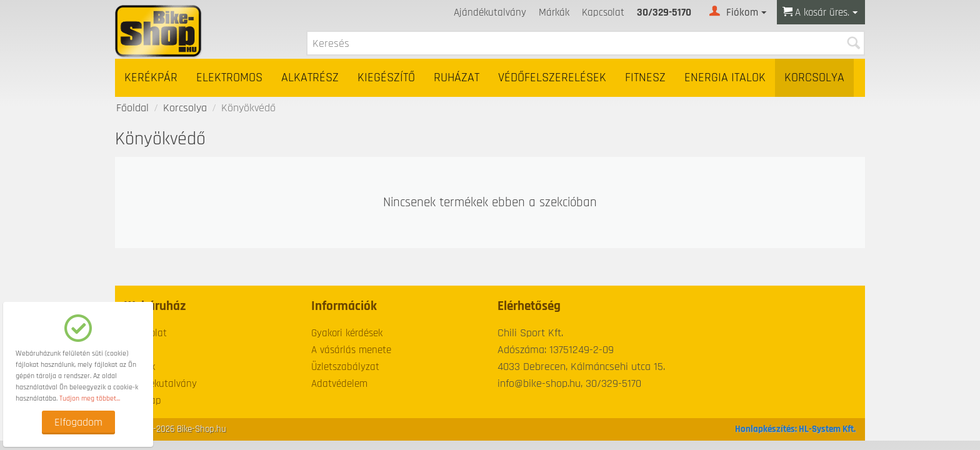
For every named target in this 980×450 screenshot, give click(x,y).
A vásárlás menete (351, 350)
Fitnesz (645, 78)
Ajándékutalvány (490, 12)
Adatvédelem (339, 384)
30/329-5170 (664, 12)
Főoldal (132, 108)
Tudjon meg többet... (90, 398)
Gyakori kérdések (347, 333)
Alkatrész (310, 78)
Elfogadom (78, 422)
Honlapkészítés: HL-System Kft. (795, 429)
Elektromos (229, 78)
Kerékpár (151, 78)
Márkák (554, 12)
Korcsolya (814, 78)
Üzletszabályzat (345, 367)
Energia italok (725, 78)
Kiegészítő (386, 78)
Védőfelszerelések (552, 78)
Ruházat (457, 78)
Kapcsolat (603, 12)
